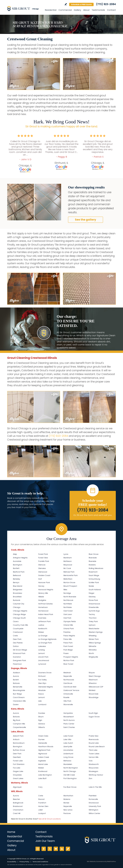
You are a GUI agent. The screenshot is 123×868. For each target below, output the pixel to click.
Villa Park (67, 701)
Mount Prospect (70, 586)
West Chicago (95, 676)
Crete (15, 636)
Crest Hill (17, 813)
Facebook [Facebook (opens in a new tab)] (44, 849)
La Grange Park (45, 643)
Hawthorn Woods (46, 747)
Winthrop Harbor (96, 775)
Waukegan (93, 771)
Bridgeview (18, 590)
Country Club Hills (20, 625)
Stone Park (93, 600)
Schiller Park (94, 582)
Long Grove (68, 757)
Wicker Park (94, 639)
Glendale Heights (46, 687)
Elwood (41, 799)
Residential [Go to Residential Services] (51, 10)
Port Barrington (70, 778)
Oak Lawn (68, 614)
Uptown (92, 625)
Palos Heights (69, 636)
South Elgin (93, 713)
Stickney (92, 597)
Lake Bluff (42, 778)
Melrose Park (69, 572)
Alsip (15, 554)
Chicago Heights (20, 611)
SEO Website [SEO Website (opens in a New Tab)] (91, 861)
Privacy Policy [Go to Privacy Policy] (24, 862)
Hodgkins (42, 600)
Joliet (40, 810)
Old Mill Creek (69, 775)
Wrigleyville (93, 657)
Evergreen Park (19, 660)
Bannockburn (19, 743)
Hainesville (43, 743)
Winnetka (93, 650)
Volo (91, 761)
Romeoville (93, 799)
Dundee (42, 713)
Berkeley (17, 579)
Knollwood (43, 771)
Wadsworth (94, 764)
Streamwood (94, 604)
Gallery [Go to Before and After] (77, 10)
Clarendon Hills (19, 701)
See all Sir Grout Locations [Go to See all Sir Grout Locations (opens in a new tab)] (50, 819)
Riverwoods (94, 739)
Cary (40, 787)
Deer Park (17, 639)
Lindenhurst (68, 754)
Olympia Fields (70, 621)
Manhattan (68, 796)
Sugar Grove (94, 717)
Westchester (94, 629)
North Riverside (70, 597)
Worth (91, 653)
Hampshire (68, 713)
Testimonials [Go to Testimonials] (98, 10)
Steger (92, 593)
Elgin (40, 720)
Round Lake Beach (97, 747)
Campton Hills (19, 724)
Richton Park (69, 660)
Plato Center (69, 724)
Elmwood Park (19, 653)
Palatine (67, 632)
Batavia (16, 683)
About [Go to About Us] (86, 10)
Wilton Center (94, 813)
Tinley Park (93, 621)
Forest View (43, 558)
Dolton (16, 646)
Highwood (43, 754)
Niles (65, 590)
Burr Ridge (17, 694)
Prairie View (94, 736)
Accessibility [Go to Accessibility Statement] (12, 862)
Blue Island (18, 586)
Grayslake (17, 775)
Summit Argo (94, 611)
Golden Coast (44, 575)
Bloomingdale (19, 690)
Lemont (41, 653)
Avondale (17, 561)
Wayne (92, 673)
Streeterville (94, 607)
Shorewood (94, 803)
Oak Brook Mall (70, 687)
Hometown (43, 607)
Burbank (17, 600)
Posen (66, 653)
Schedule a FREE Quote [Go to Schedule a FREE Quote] (81, 4)
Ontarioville (68, 694)
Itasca (41, 694)
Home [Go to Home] (11, 832)
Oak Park (67, 618)
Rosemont (93, 572)
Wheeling (93, 636)
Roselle (66, 697)
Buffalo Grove (19, 750)
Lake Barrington (45, 775)
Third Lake (93, 750)
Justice (41, 625)
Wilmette (92, 646)
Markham (68, 558)
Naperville (68, 676)
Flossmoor (17, 664)
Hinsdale (42, 690)
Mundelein (68, 764)
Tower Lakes (94, 754)
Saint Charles (69, 727)
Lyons (66, 554)
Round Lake (94, 743)
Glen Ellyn (42, 683)
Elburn (41, 717)
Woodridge (94, 697)
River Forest (68, 664)
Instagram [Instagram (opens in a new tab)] (38, 849)
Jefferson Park (44, 621)
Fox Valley (42, 680)
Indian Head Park (46, 614)
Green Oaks (43, 736)
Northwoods (69, 680)
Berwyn (16, 582)
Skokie (91, 586)
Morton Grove (69, 582)
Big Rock (17, 720)
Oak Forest (68, 611)
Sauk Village (94, 575)
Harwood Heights (46, 590)
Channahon (18, 810)
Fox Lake (17, 768)
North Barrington (71, 768)
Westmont (93, 680)
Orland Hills (68, 625)
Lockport (42, 813)
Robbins (92, 565)
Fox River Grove (70, 787)
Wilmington (93, 810)
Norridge (67, 593)
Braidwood (18, 806)
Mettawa (67, 761)
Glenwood (43, 572)
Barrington (18, 565)
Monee (66, 803)
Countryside (18, 629)
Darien (16, 704)
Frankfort (42, 803)
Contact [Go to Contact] (111, 10)
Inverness (42, 618)
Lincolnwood (44, 660)
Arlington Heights (20, 558)
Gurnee (41, 739)
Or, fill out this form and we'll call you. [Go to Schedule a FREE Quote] (93, 515)
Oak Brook (68, 683)
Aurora (16, 676)
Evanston (17, 657)
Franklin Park (44, 561)
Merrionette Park (70, 575)
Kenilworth (43, 629)
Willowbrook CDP (96, 687)
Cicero (16, 621)
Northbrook (68, 600)
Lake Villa (67, 739)
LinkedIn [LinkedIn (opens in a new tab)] (62, 849)
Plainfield (93, 796)
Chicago (17, 607)
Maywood (68, 565)
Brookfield (17, 597)
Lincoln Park (43, 657)
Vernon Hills (94, 757)
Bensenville (18, 687)
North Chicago (70, 771)
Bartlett (16, 568)
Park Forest (68, 646)
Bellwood (17, 575)
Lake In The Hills (95, 787)
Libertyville (68, 747)
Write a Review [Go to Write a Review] (66, 4)
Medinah (67, 673)
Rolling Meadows (96, 568)
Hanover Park (44, 582)
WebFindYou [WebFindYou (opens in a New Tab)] (111, 861)
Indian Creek (44, 757)
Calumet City (19, 604)
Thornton (93, 618)
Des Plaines (18, 643)
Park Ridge (68, 650)
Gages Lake (18, 771)
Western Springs (96, 632)
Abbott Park (18, 736)
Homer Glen (43, 806)
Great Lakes (18, 778)
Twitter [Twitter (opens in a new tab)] (50, 849)
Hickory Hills (43, 593)
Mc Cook (67, 568)
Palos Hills (68, 639)
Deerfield (17, 757)
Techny (92, 614)
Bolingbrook (18, 803)
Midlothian (68, 579)
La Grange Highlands (47, 639)
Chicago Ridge (19, 614)
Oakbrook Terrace (71, 690)
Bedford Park (19, 572)
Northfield (68, 604)
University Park (95, 806)
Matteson (68, 561)
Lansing (42, 650)
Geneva (42, 724)
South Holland (95, 590)
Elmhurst (42, 676)
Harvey (41, 586)
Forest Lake (18, 761)
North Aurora (69, 720)
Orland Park (69, 629)
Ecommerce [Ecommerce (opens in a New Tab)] (101, 861)
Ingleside (42, 761)
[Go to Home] (25, 8)
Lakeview (42, 646)
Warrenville (68, 704)
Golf (40, 579)
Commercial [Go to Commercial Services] (65, 10)
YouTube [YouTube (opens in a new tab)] (56, 849)
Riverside (92, 561)
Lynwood (42, 664)
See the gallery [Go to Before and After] (86, 220)
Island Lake (43, 764)
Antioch (16, 739)
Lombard (42, 704)
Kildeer (41, 632)
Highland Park (44, 750)
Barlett (16, 680)
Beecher (16, 799)
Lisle (40, 701)
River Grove (94, 554)
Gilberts (42, 727)
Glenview (42, 568)
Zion (90, 778)
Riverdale (93, 558)
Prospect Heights (71, 657)
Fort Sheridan (19, 764)
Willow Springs (95, 643)
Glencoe (42, 565)
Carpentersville (19, 727)
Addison (16, 673)
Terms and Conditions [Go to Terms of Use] (40, 862)
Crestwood (18, 632)
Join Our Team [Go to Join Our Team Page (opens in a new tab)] (45, 841)
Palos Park (68, 643)
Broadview (18, 593)
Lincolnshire (68, 750)
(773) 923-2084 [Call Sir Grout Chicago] (106, 4)
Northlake (68, 607)
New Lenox (68, 810)
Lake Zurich (68, 743)
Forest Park (43, 554)
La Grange (43, 636)
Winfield (92, 690)
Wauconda (94, 768)
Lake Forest (68, 736)
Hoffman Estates (45, 604)
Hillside (41, 597)
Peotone (67, 813)
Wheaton (93, 683)
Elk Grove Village (20, 650)
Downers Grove (45, 673)
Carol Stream (19, 697)
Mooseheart (69, 717)
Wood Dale (93, 694)
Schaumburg (94, 579)
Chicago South (19, 618)
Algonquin (17, 787)
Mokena (67, 799)
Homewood (43, 611)
